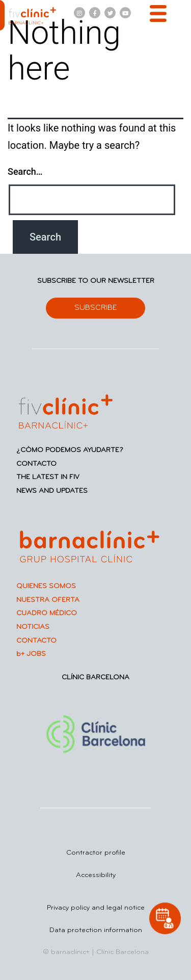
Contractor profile (96, 853)
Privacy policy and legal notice (96, 908)
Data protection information (96, 930)
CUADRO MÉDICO (47, 613)
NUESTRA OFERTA (48, 600)
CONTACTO (36, 464)
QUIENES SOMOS (46, 586)
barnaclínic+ (70, 952)
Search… (25, 171)
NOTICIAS (33, 627)
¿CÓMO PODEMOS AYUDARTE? (70, 450)
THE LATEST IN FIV (48, 477)
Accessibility (96, 875)
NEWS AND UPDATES (52, 491)
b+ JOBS (31, 654)
